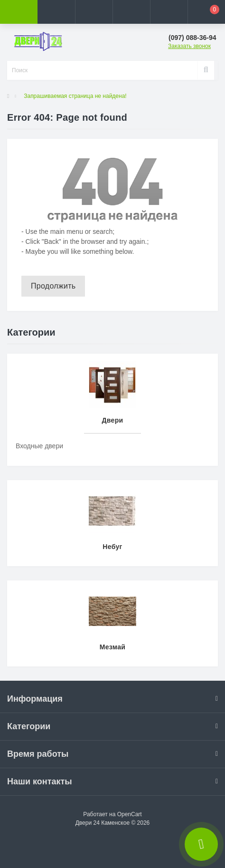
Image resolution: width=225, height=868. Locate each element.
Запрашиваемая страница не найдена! (75, 96)
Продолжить (53, 286)
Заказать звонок (189, 46)
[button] (94, 12)
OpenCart (130, 814)
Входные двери (39, 446)
